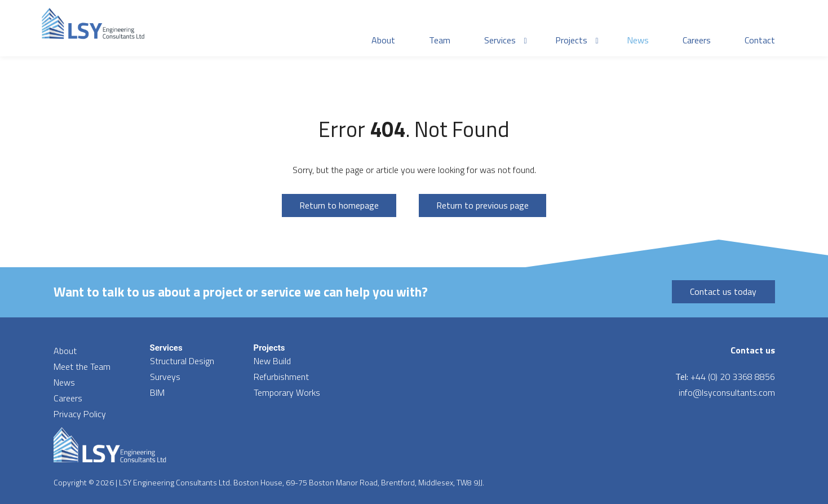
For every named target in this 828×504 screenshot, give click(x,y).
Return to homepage (339, 205)
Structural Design (182, 361)
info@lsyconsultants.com (727, 392)
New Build (272, 361)
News (64, 382)
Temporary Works (287, 392)
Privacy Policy (80, 414)
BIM (157, 392)
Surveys (165, 377)
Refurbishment (281, 377)
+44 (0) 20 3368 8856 (733, 377)
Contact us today (723, 291)
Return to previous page (482, 205)
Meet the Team (82, 366)
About (65, 351)
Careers (68, 398)
